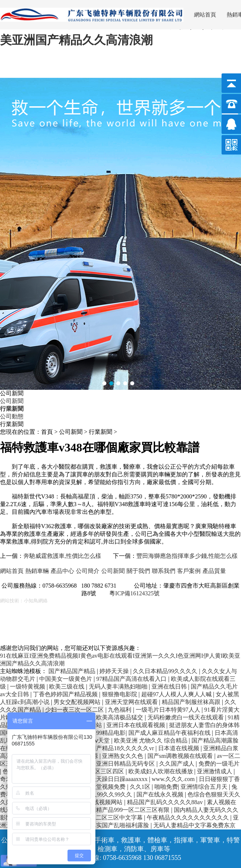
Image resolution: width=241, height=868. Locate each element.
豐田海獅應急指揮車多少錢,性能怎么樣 (187, 556)
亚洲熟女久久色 (123, 756)
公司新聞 (12, 401)
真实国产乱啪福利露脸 (120, 825)
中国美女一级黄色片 (66, 679)
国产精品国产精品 (73, 671)
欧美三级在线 (67, 687)
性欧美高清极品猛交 (117, 717)
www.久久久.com (174, 779)
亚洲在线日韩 (170, 687)
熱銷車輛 (37, 571)
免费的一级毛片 (219, 764)
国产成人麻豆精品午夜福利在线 (170, 733)
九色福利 (120, 710)
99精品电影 (111, 733)
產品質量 (214, 571)
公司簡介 (88, 571)
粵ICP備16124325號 (134, 593)
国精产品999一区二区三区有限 (131, 810)
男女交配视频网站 (78, 702)
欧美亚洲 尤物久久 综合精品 (151, 740)
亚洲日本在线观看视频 (136, 725)
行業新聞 (12, 409)
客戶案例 (189, 571)
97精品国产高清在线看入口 (132, 679)
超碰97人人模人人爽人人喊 (177, 694)
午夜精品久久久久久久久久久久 (189, 818)
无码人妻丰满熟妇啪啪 (119, 687)
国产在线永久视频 (161, 794)
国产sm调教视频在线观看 (181, 756)
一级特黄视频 (28, 687)
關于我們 (138, 571)
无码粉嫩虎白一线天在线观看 (186, 717)
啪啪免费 (166, 787)
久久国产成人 (178, 764)
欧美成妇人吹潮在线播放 (161, 771)
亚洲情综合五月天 (205, 787)
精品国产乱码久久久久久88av (166, 802)
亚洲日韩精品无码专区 (126, 764)
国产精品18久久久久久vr (123, 748)
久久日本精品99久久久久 (166, 671)
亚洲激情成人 (215, 771)
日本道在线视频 (179, 748)
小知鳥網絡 (36, 601)
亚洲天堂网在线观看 (132, 702)
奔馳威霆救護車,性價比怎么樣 (62, 556)
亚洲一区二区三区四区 (95, 771)
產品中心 (62, 571)
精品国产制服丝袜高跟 (192, 702)
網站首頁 (205, 15)
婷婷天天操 (115, 671)
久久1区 (141, 787)
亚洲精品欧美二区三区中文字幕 (102, 818)
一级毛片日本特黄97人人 (169, 710)
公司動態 (12, 416)
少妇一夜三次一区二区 (75, 710)
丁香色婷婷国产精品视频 (66, 694)
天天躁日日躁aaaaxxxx (120, 779)
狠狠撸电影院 (120, 694)
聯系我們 (164, 571)
